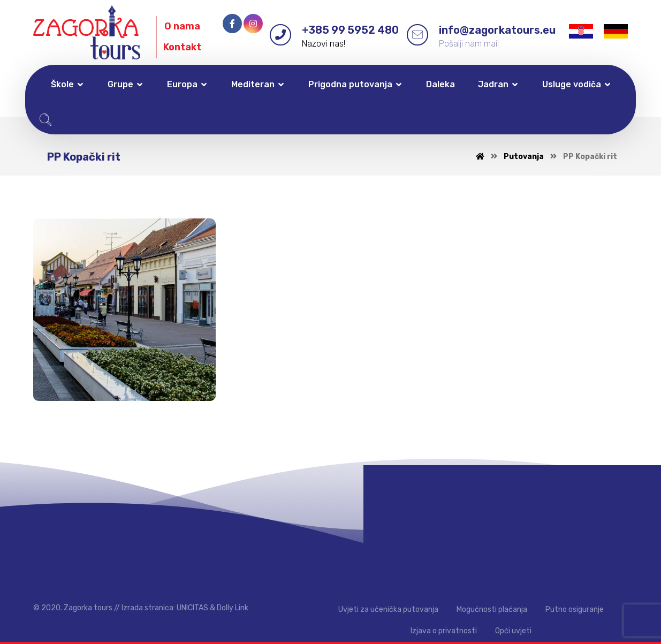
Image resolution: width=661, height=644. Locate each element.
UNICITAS (192, 608)
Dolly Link (233, 608)
